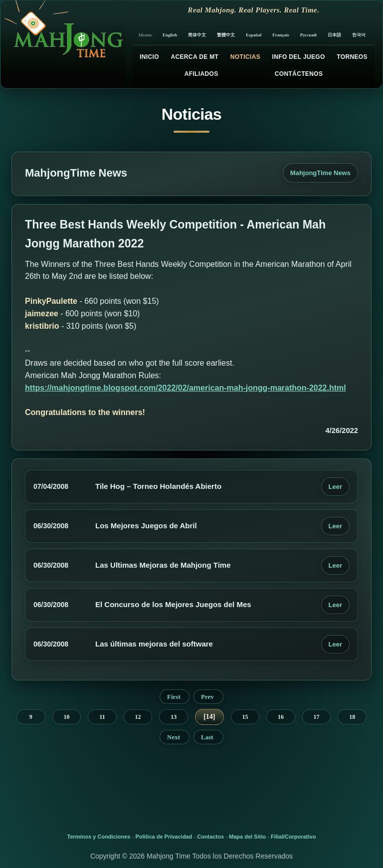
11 (102, 717)
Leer (335, 487)
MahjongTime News (320, 173)
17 (317, 717)
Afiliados (201, 74)
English (170, 35)
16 (281, 717)
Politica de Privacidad (164, 837)
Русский (308, 35)
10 (66, 717)
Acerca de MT (194, 57)
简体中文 (197, 35)
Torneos (352, 57)
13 (174, 717)
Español (254, 35)
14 (209, 717)
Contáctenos (299, 74)
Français (281, 35)
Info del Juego (299, 57)
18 (352, 717)
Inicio (149, 57)
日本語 (334, 35)
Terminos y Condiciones (99, 837)
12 (138, 717)
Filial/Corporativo (293, 837)
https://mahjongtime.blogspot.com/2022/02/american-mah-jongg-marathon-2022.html (186, 388)
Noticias (245, 57)
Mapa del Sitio (247, 837)
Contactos (210, 837)
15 (245, 717)
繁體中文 (226, 35)
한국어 (359, 35)
